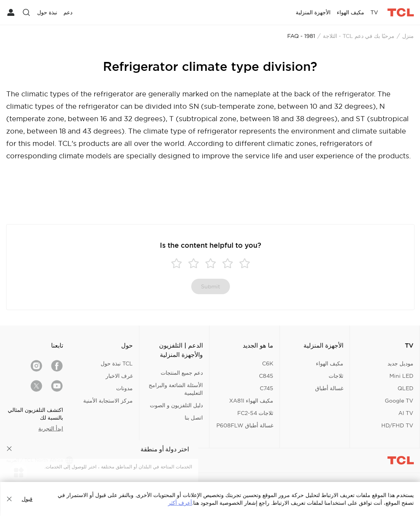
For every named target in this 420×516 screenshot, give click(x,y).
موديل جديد (400, 363)
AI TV (406, 413)
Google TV (399, 401)
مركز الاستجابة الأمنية (108, 401)
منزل (408, 36)
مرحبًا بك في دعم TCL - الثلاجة (359, 36)
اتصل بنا (194, 418)
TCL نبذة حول (117, 363)
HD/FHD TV (397, 425)
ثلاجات (336, 376)
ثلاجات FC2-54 (255, 413)
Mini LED (401, 376)
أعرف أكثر (180, 503)
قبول (27, 499)
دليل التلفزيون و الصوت (176, 405)
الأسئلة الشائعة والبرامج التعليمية (176, 389)
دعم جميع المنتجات (182, 373)
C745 (267, 388)
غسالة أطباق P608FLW (245, 425)
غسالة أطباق (329, 388)
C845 (266, 376)
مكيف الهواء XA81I (251, 401)
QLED (405, 388)
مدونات (124, 388)
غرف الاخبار (119, 376)
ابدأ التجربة (51, 429)
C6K (268, 363)
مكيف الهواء (330, 363)
